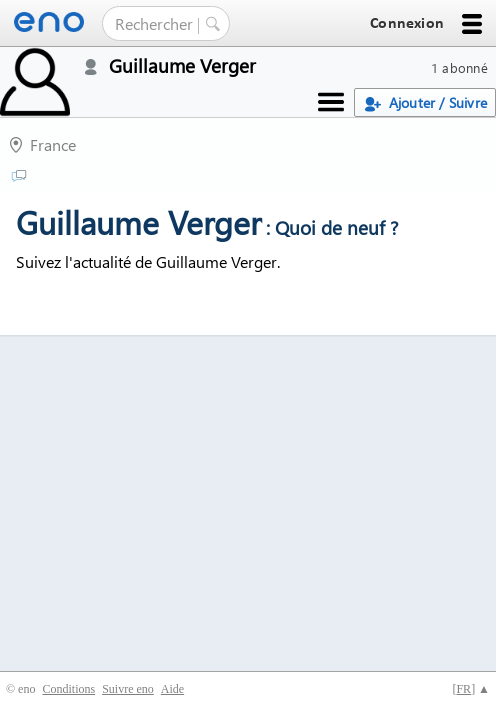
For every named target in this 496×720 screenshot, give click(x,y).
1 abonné (459, 67)
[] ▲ (471, 689)
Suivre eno (128, 689)
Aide (172, 689)
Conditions (68, 689)
